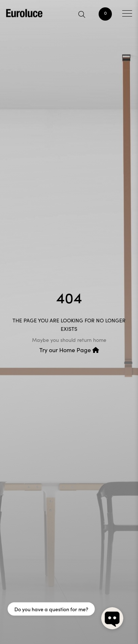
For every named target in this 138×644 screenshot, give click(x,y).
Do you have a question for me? (51, 609)
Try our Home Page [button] (69, 350)
